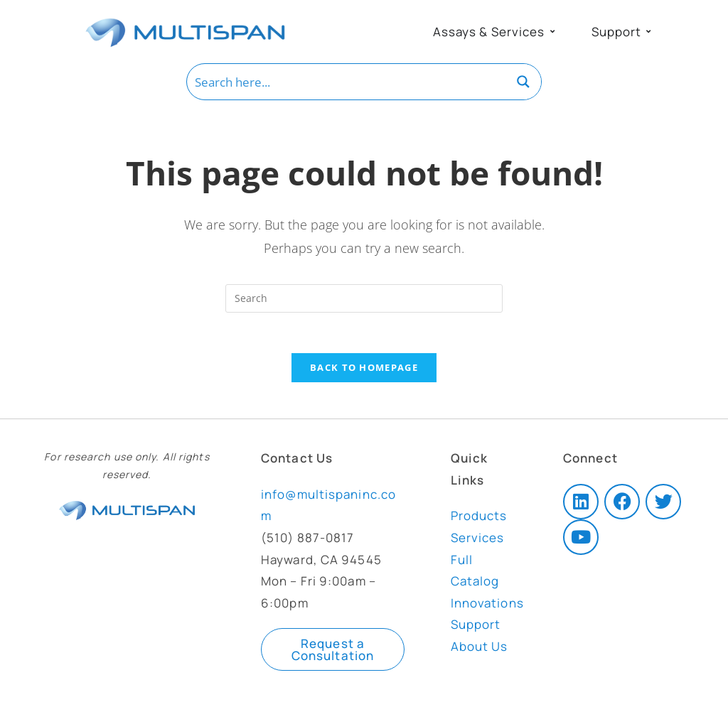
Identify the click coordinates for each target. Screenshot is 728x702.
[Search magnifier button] (523, 82)
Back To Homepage (364, 370)
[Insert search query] (364, 298)
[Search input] (347, 82)
